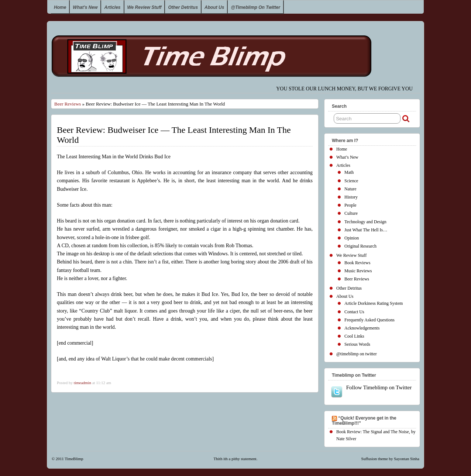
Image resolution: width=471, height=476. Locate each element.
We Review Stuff (145, 7)
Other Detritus (183, 7)
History (351, 197)
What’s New (85, 7)
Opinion (352, 238)
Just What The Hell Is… (366, 230)
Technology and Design (365, 222)
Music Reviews (358, 271)
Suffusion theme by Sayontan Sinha (390, 459)
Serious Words (357, 344)
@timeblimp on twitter (255, 7)
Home (60, 7)
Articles (112, 7)
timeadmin (82, 383)
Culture (351, 213)
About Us (214, 7)
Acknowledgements (362, 328)
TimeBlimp (74, 459)
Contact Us (354, 312)
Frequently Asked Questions (369, 320)
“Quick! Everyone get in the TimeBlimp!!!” (364, 421)
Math (349, 172)
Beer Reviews (68, 104)
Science (351, 181)
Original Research (360, 246)
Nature (350, 189)
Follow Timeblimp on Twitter (371, 391)
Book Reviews (357, 263)
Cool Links (354, 336)
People (350, 205)
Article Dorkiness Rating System (374, 303)
